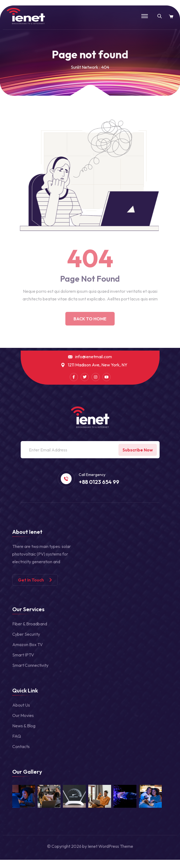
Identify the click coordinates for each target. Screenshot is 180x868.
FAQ (17, 736)
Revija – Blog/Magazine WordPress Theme (45, 867)
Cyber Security (26, 634)
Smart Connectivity (30, 665)
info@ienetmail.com (94, 357)
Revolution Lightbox (142, 867)
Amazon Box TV (28, 644)
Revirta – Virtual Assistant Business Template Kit (57, 867)
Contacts (21, 746)
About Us (21, 705)
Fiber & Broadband (30, 624)
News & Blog (24, 726)
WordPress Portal (24, 867)
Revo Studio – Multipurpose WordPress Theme (133, 867)
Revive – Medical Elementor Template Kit (80, 867)
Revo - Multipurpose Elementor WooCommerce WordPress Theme (119, 867)
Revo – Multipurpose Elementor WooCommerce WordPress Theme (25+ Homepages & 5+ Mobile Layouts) (98, 867)
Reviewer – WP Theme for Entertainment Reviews (33, 867)
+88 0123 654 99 (99, 482)
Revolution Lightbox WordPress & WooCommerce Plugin (152, 867)
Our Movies (23, 715)
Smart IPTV (23, 655)
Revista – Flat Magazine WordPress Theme (69, 867)
